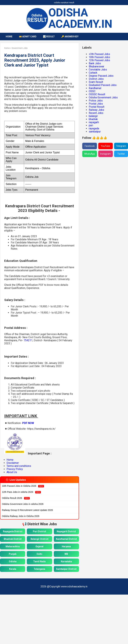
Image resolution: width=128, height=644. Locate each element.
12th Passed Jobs (99, 60)
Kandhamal (95, 88)
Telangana (39, 569)
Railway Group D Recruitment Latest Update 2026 (27, 510)
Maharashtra (13, 546)
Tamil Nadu (39, 561)
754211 (28, 340)
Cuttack (93, 73)
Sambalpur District (66, 569)
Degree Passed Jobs (101, 76)
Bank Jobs (95, 63)
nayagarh (94, 122)
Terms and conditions (19, 466)
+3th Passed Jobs (99, 54)
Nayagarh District (66, 531)
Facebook (90, 146)
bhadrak (93, 119)
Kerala (13, 569)
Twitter (121, 154)
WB (66, 554)
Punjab (13, 554)
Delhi (39, 554)
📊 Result (49, 37)
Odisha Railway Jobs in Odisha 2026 (21, 516)
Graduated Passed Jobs (103, 85)
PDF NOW (28, 423)
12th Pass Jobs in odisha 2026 (21, 492)
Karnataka (66, 561)
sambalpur (95, 132)
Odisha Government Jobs (103, 97)
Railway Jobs (96, 110)
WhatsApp (90, 154)
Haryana (66, 546)
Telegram (121, 146)
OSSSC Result (97, 94)
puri (91, 125)
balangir (93, 116)
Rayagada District (13, 531)
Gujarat (39, 546)
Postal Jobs (96, 104)
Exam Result (96, 82)
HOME (9, 37)
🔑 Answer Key (70, 37)
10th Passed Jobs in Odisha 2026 (23, 486)
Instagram (106, 154)
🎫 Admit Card (28, 37)
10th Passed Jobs (99, 57)
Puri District (39, 531)
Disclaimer (13, 463)
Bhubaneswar (96, 66)
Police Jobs (96, 101)
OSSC (92, 91)
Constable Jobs (98, 70)
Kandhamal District (66, 539)
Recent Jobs (96, 113)
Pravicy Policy (15, 469)
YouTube (106, 146)
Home (10, 460)
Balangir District (39, 539)
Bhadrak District (13, 539)
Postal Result (97, 107)
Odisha (13, 561)
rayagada (94, 128)
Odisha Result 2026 (16, 498)
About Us (12, 472)
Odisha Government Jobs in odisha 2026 (23, 504)
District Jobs (96, 79)
